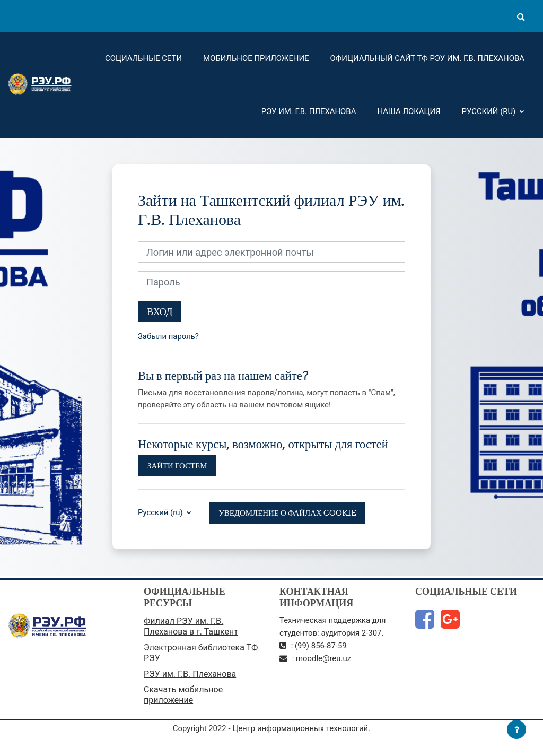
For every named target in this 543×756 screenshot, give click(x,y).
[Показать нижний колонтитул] (516, 729)
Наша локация (409, 111)
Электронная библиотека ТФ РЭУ (201, 653)
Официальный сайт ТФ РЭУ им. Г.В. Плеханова (427, 58)
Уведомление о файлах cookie (287, 513)
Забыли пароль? (168, 336)
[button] (521, 16)
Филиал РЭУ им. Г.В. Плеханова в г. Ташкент (191, 626)
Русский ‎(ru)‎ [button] (161, 512)
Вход (160, 312)
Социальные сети (143, 58)
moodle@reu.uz (323, 658)
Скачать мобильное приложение (183, 695)
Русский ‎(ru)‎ (490, 111)
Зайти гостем (177, 466)
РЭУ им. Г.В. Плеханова (309, 111)
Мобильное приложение (256, 58)
